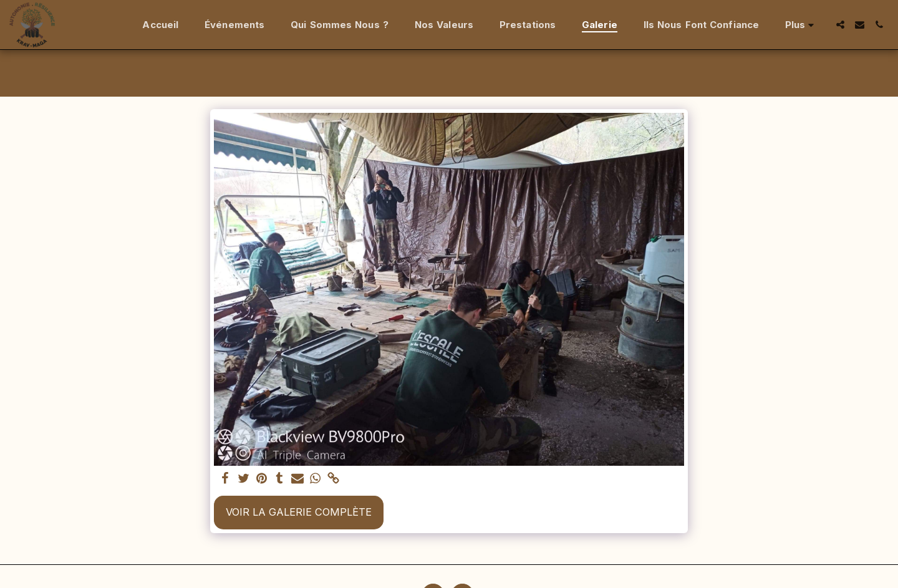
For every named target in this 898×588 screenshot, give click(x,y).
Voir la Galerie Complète (299, 512)
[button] (840, 25)
